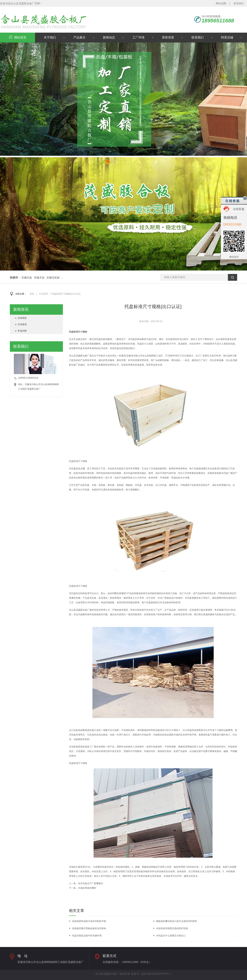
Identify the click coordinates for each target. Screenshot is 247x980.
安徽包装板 (53, 278)
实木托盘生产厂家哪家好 (91, 883)
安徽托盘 (27, 278)
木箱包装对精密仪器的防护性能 (172, 928)
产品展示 (79, 37)
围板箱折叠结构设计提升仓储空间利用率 (177, 921)
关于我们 (50, 37)
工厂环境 (138, 37)
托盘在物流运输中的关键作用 (87, 936)
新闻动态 (109, 37)
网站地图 (221, 3)
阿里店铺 (227, 37)
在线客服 (239, 209)
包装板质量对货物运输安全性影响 (89, 928)
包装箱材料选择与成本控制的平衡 (89, 921)
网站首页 (18, 37)
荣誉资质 (168, 37)
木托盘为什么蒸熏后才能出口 (171, 936)
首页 (32, 294)
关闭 (245, 198)
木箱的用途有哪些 (87, 888)
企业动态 (22, 318)
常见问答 (22, 331)
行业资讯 (44, 294)
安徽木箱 (39, 278)
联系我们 (239, 3)
